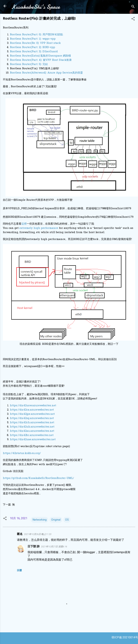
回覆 (19, 570)
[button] (133, 19)
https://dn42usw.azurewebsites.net (33, 406)
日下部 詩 (34, 546)
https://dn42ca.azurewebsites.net (32, 410)
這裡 (24, 224)
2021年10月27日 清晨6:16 (54, 547)
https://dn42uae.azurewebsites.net (33, 440)
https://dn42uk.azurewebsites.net (32, 427)
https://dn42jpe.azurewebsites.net (32, 414)
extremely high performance (39, 228)
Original (56, 520)
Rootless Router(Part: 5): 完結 (29, 64)
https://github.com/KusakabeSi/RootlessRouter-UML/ (38, 478)
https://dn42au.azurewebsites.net (32, 431)
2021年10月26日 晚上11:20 (38, 534)
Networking (40, 520)
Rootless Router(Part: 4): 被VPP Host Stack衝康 (41, 60)
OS (67, 520)
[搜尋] (133, 7)
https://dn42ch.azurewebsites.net (32, 423)
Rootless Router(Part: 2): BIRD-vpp (32, 47)
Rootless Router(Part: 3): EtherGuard (34, 52)
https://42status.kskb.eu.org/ (22, 453)
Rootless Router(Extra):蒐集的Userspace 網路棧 (40, 56)
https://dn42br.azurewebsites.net (32, 435)
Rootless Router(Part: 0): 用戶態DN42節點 (36, 35)
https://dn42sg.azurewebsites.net (32, 418)
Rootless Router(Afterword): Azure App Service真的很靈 (46, 73)
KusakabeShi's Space (36, 7)
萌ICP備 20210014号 (125, 637)
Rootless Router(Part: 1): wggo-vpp (33, 39)
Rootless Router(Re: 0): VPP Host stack (35, 43)
